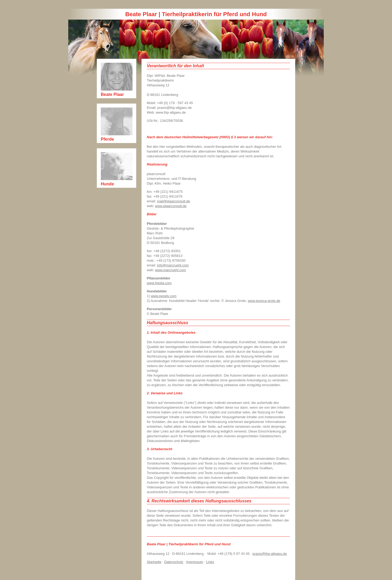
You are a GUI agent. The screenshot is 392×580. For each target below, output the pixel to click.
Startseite (154, 562)
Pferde (107, 139)
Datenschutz (174, 562)
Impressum (195, 562)
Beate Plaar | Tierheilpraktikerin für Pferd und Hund (196, 14)
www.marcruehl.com (170, 270)
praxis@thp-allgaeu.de (270, 554)
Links (210, 562)
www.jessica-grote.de (264, 301)
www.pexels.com (164, 296)
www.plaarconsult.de (171, 206)
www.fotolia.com (159, 283)
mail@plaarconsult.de (173, 201)
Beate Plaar (112, 94)
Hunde (107, 184)
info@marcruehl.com (173, 265)
